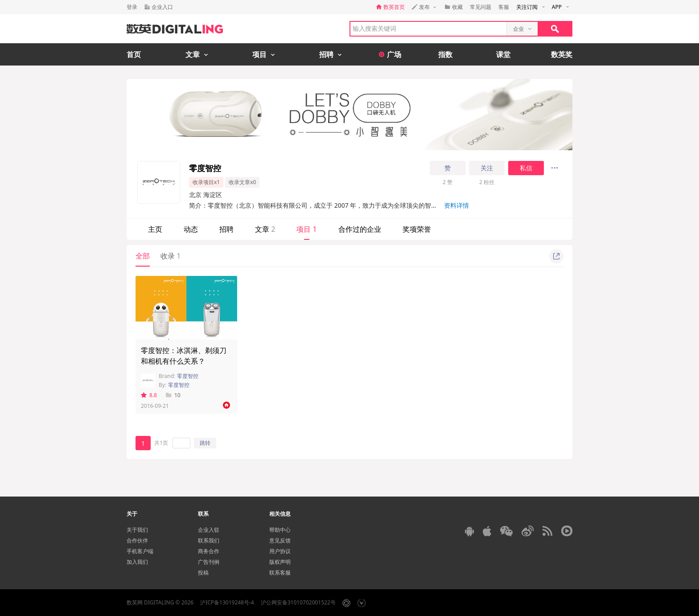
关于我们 (137, 530)
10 (173, 395)
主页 (155, 229)
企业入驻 (209, 530)
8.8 (149, 395)
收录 (171, 256)
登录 (132, 7)
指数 (445, 54)
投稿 (203, 573)
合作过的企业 (360, 229)
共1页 (161, 443)
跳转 (205, 443)
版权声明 (280, 562)
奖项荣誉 (417, 229)
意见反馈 (280, 540)
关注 (487, 168)
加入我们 (137, 562)
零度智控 (188, 376)
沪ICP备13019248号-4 (227, 602)
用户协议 (280, 551)
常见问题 (481, 7)
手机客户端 (140, 551)
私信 (526, 168)
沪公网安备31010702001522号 (298, 602)
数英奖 (562, 54)
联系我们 (209, 540)
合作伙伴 (137, 540)
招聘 (226, 229)
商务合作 (209, 551)
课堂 (503, 54)
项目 (306, 229)
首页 (134, 54)
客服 (504, 7)
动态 (191, 229)
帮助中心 (280, 530)
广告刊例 (209, 562)
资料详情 (456, 205)
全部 (143, 256)
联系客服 (280, 573)
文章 (265, 229)
